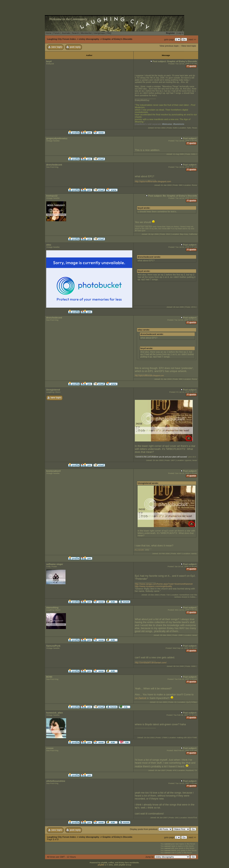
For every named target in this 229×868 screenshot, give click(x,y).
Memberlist (86, 33)
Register (171, 33)
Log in (180, 33)
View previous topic (169, 46)
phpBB (101, 865)
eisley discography (89, 39)
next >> (192, 39)
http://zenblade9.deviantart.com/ (151, 662)
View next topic (189, 46)
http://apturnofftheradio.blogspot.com (153, 181)
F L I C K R (139, 550)
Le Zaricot (140, 698)
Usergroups (99, 33)
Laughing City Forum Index (61, 39)
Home (49, 33)
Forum (57, 33)
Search (75, 33)
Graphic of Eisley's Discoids (117, 39)
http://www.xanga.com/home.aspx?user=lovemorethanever (164, 584)
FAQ (109, 33)
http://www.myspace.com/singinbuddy (153, 586)
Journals (66, 33)
